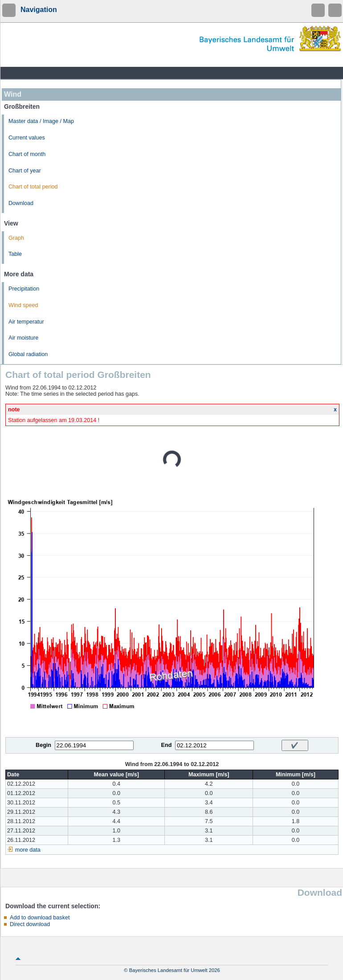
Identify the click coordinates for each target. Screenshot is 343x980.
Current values (27, 138)
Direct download (30, 924)
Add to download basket (40, 918)
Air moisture (23, 338)
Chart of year (25, 171)
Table (15, 254)
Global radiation (28, 354)
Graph (16, 238)
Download (21, 203)
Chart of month (27, 154)
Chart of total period (33, 187)
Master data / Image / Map (41, 121)
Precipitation (24, 289)
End (167, 745)
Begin (43, 745)
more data (28, 850)
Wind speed (23, 305)
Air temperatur (26, 322)
